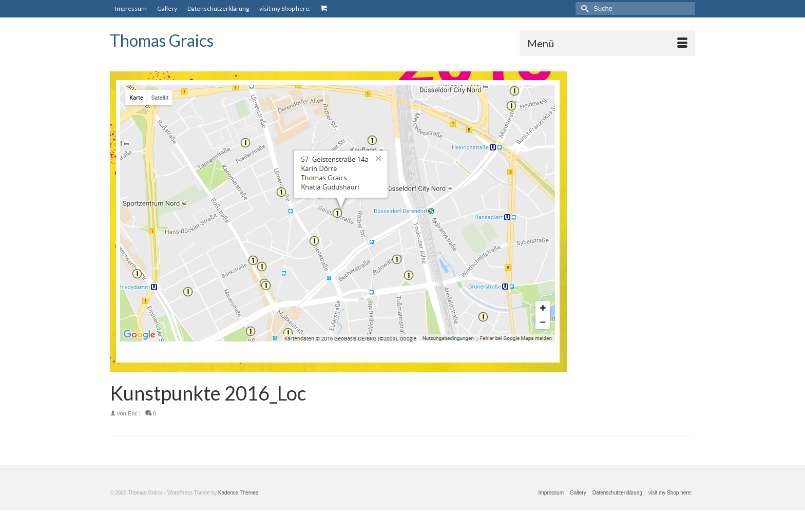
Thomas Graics (162, 40)
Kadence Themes (238, 493)
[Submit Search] (583, 8)
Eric (133, 413)
